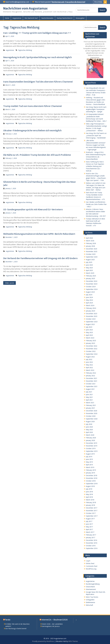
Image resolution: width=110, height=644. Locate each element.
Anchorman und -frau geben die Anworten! (69, 2)
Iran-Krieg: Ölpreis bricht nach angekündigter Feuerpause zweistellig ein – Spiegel (96, 109)
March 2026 (90, 241)
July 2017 (89, 521)
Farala (8, 620)
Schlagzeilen (90, 600)
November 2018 (92, 478)
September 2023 (92, 322)
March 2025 (90, 273)
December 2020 (92, 411)
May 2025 (89, 268)
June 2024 (89, 297)
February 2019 (91, 470)
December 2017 (92, 508)
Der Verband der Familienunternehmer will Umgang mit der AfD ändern (40, 258)
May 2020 (89, 430)
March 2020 (90, 435)
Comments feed (92, 566)
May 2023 (89, 332)
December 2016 (92, 540)
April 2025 (89, 270)
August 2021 (90, 389)
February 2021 (91, 405)
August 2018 (90, 486)
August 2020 (90, 421)
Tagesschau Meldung (25, 50)
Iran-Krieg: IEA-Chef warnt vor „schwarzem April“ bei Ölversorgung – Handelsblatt (96, 136)
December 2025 (92, 249)
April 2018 (89, 497)
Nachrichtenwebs (47, 18)
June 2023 (89, 330)
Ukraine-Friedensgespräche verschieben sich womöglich (32, 130)
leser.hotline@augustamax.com (17, 2)
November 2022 (92, 349)
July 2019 (89, 457)
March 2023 (90, 338)
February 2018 (91, 502)
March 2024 (90, 305)
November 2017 (92, 511)
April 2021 (89, 400)
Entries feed (90, 563)
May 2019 (89, 462)
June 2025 (89, 265)
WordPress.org (91, 569)
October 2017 (91, 513)
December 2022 (92, 346)
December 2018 (92, 475)
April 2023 (89, 335)
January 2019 (90, 473)
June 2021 (89, 394)
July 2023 (89, 327)
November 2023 (92, 316)
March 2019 (90, 467)
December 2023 (92, 314)
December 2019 (92, 443)
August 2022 (90, 357)
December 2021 (92, 378)
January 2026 (90, 246)
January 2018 (90, 505)
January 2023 (90, 343)
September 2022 (92, 354)
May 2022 (89, 365)
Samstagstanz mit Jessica (51, 626)
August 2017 (90, 519)
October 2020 (91, 416)
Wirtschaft (89, 605)
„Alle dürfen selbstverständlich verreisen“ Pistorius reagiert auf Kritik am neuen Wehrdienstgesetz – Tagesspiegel (96, 145)
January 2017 (90, 538)
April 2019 (89, 465)
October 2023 (91, 319)
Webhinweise (91, 602)
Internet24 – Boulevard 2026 (55, 620)
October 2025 (91, 254)
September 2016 (92, 548)
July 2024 (89, 295)
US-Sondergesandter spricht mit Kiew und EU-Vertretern (33, 209)
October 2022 (91, 351)
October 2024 (91, 287)
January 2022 (90, 376)
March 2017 (90, 532)
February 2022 (91, 373)
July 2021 (89, 392)
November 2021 (92, 381)
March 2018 (90, 500)
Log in (88, 561)
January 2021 (90, 408)
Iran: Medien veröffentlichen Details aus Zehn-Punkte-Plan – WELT (96, 204)
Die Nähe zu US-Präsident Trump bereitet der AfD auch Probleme (37, 155)
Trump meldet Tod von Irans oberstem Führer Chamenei (32, 106)
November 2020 (92, 413)
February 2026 (91, 243)
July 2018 (89, 489)
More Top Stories (92, 597)
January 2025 (90, 278)
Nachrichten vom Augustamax (25, 8)
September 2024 (92, 289)
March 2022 (90, 370)
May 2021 (89, 397)
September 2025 (92, 257)
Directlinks (98, 2)
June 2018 (89, 492)
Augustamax (17, 18)
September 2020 (92, 419)
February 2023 (91, 341)
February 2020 (91, 438)
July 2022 (89, 359)
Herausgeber (80, 18)
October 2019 (91, 448)
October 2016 (91, 546)
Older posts (10, 283)
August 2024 (90, 292)
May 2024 (89, 300)
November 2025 (92, 251)
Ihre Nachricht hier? (31, 18)
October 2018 (91, 481)
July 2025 (89, 262)
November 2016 (92, 543)
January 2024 (90, 311)
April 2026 (89, 238)
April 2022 (89, 367)
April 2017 (89, 529)
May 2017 (89, 527)
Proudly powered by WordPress (43, 641)
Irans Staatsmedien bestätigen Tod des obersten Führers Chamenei (38, 82)
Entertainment (91, 589)
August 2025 (90, 260)
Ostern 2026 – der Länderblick (52, 624)
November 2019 (92, 446)
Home (7, 18)
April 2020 (89, 432)
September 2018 (92, 484)
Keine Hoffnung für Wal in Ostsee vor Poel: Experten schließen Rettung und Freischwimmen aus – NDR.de (95, 166)
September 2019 (92, 451)
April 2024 (89, 303)
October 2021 (91, 384)
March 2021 (90, 403)
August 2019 (90, 454)
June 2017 (89, 524)
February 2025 (91, 276)
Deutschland (90, 587)
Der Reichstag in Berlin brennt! (16, 629)
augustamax (10, 50)
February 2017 (91, 535)
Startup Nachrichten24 (65, 18)
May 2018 (89, 494)
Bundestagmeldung (93, 584)
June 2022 (89, 362)
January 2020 (90, 440)
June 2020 (89, 427)
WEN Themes (73, 641)
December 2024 (92, 281)
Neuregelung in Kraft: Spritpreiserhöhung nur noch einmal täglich (37, 57)
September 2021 (92, 386)
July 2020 (89, 424)
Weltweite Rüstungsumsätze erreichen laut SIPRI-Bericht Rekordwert (39, 234)
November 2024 (92, 284)
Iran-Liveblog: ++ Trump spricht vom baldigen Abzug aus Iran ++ (37, 33)
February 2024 (91, 308)
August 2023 (90, 324)
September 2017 (92, 516)
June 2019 (89, 459)
